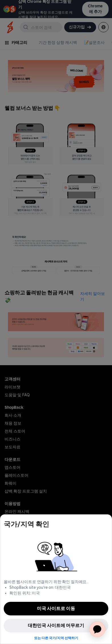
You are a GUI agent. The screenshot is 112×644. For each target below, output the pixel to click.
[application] (97, 629)
